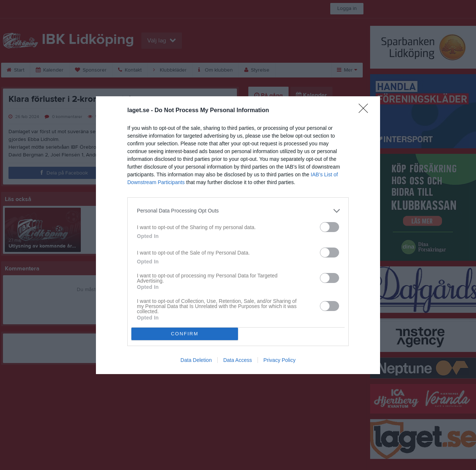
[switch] (330, 227)
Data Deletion (196, 360)
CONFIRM (185, 334)
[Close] (366, 111)
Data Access (238, 360)
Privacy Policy (280, 360)
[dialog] (238, 235)
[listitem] (238, 211)
